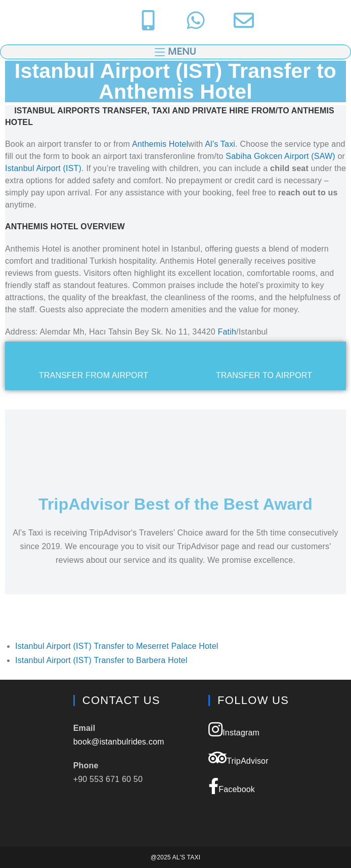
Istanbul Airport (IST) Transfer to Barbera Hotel (101, 660)
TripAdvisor (238, 758)
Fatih (227, 332)
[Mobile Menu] (175, 51)
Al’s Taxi (220, 144)
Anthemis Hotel (160, 144)
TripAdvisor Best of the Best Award (175, 504)
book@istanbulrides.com (119, 742)
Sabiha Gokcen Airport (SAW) (280, 156)
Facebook (232, 786)
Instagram (234, 729)
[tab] (94, 366)
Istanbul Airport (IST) (43, 168)
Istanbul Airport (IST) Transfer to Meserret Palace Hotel (117, 646)
